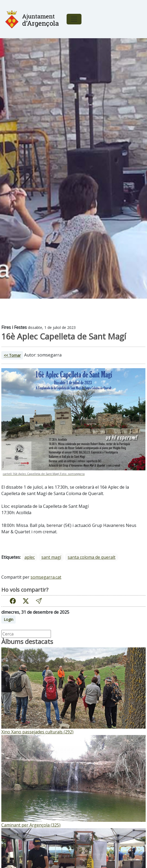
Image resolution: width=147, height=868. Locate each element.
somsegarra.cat (46, 577)
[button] (39, 601)
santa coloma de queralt (92, 557)
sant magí (51, 557)
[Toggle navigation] (74, 19)
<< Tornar (12, 355)
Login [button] (8, 619)
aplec (30, 557)
